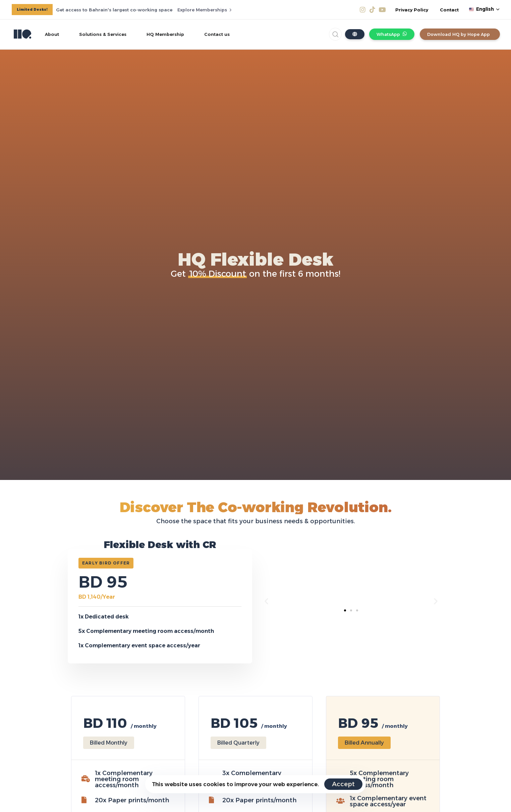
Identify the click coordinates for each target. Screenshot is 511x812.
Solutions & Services (103, 34)
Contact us (217, 34)
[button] (484, 9)
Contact (449, 10)
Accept (343, 784)
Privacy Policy (412, 10)
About (52, 34)
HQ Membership (165, 34)
